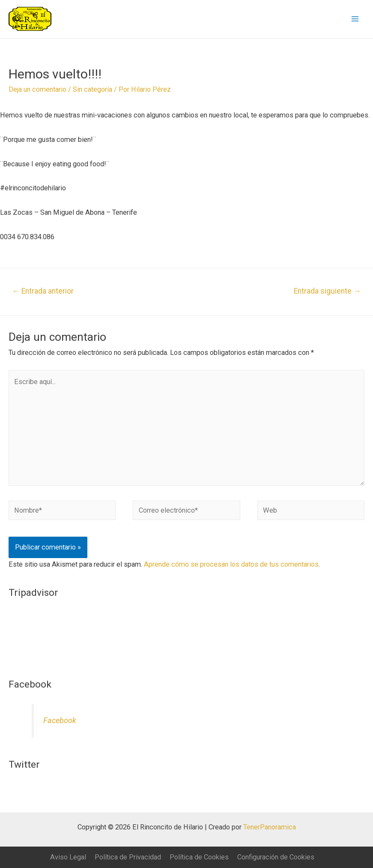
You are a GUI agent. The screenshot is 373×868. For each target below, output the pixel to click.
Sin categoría (93, 89)
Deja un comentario (37, 89)
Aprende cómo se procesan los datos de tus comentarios (231, 564)
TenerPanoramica (270, 827)
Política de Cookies (199, 857)
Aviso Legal (68, 857)
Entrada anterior (43, 291)
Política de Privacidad (128, 857)
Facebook (60, 720)
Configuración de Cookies (276, 857)
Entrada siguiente (327, 291)
